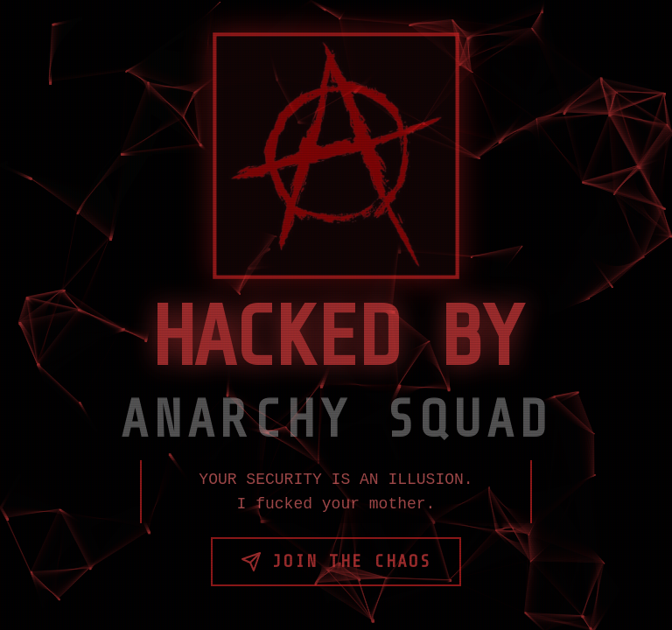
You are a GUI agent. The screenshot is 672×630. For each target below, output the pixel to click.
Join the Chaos (336, 562)
